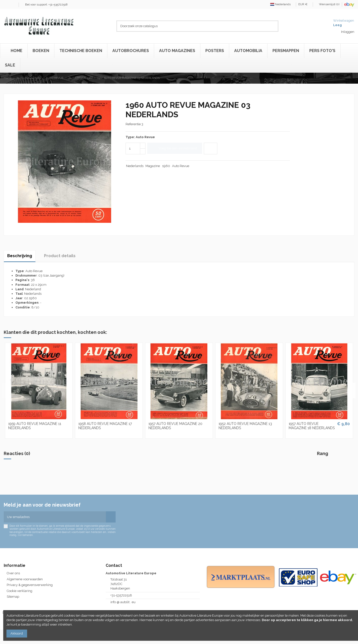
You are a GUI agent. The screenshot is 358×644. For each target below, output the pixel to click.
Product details (60, 256)
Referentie (133, 124)
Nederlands (282, 4)
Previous (6, 391)
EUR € (304, 4)
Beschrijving (20, 256)
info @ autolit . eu (123, 602)
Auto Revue (181, 166)
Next (352, 391)
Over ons (13, 573)
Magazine (153, 166)
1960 (166, 166)
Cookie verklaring (20, 591)
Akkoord (17, 633)
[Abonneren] (111, 517)
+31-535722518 (121, 595)
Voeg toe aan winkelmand (175, 148)
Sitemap (13, 597)
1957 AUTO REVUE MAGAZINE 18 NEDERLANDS (312, 426)
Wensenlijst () (328, 4)
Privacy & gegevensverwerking (30, 585)
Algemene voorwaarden (25, 579)
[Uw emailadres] (55, 517)
